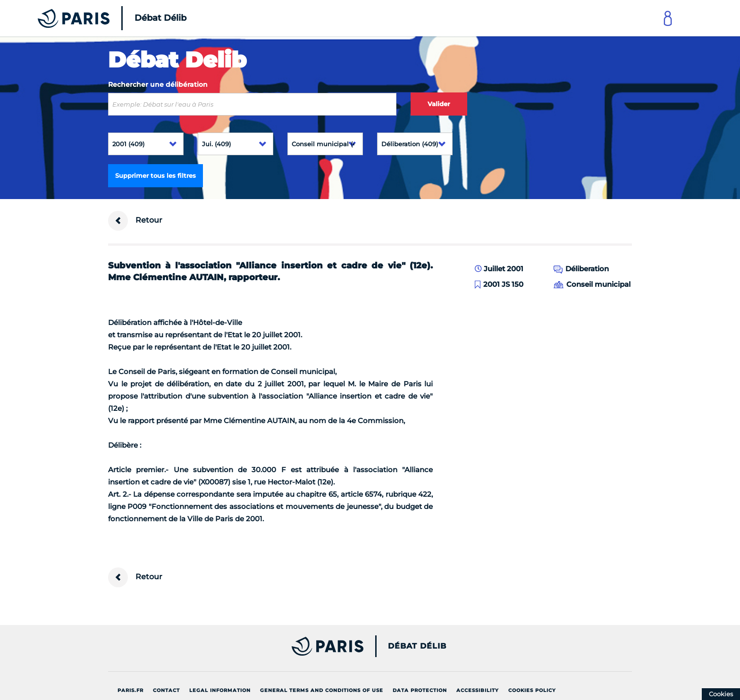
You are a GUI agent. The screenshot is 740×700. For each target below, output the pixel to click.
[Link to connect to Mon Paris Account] (668, 18)
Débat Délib (417, 646)
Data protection (420, 690)
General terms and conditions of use (322, 690)
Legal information (220, 690)
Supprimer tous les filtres (156, 175)
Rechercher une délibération (158, 84)
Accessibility (478, 690)
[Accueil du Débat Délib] (99, 18)
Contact (166, 690)
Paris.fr (130, 690)
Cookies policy (532, 690)
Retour (135, 221)
